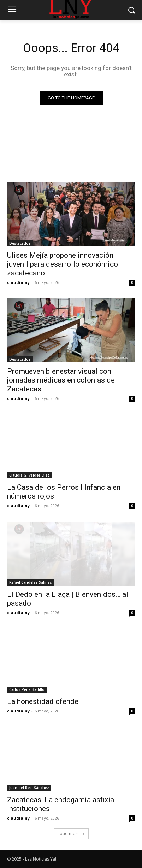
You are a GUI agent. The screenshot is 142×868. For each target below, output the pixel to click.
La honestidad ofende (43, 701)
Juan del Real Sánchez (29, 788)
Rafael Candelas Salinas (31, 582)
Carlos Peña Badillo (27, 689)
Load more (71, 834)
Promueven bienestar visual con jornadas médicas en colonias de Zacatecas (61, 380)
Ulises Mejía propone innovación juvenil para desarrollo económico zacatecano (63, 264)
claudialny (18, 282)
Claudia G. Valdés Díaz (29, 475)
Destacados (20, 243)
